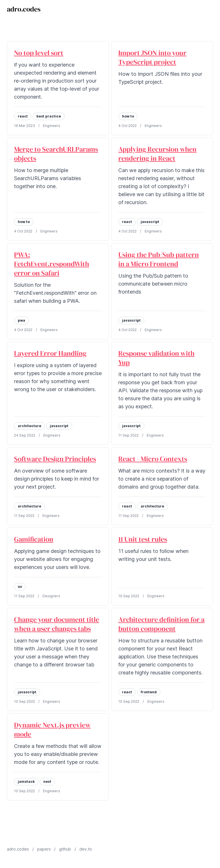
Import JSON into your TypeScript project (152, 57)
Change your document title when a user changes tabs (57, 624)
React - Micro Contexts (153, 459)
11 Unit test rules (143, 539)
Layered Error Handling (50, 353)
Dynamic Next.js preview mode (52, 729)
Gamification (34, 539)
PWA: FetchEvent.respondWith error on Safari (52, 264)
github (65, 849)
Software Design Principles (55, 459)
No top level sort (39, 53)
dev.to (86, 849)
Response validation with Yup (156, 358)
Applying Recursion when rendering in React (157, 154)
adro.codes (24, 9)
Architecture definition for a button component (161, 624)
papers (44, 849)
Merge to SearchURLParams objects (56, 154)
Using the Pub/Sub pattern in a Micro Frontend (159, 259)
